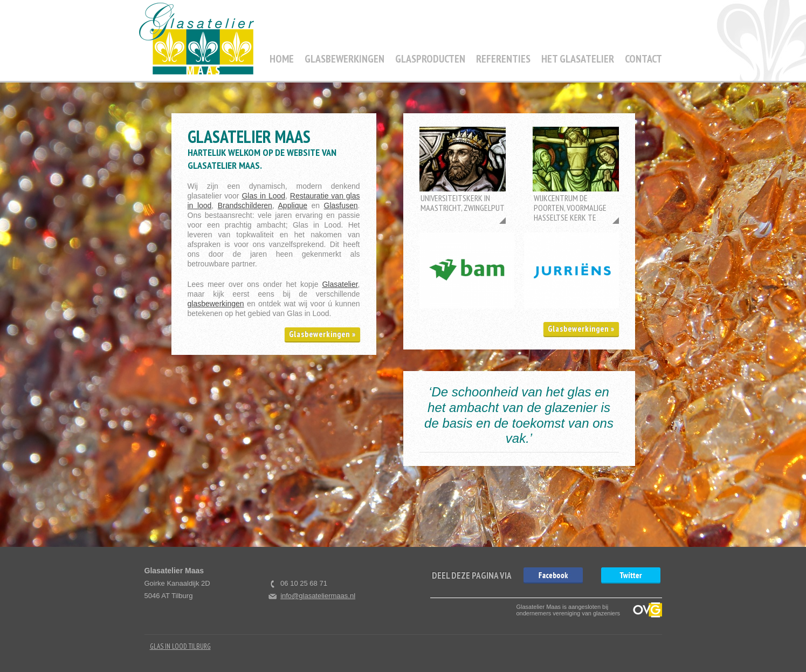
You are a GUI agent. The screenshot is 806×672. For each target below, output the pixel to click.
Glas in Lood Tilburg (180, 646)
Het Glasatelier (578, 59)
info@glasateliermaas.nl (318, 596)
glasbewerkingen (216, 304)
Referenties (503, 59)
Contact (643, 59)
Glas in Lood (263, 196)
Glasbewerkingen (345, 59)
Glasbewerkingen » (322, 334)
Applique (293, 205)
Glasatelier (340, 284)
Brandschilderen (245, 205)
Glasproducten (430, 59)
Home (282, 59)
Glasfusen (341, 205)
